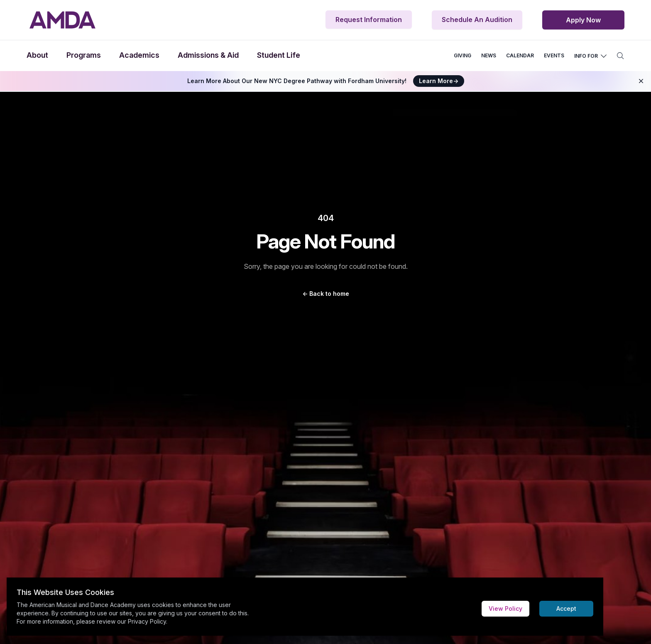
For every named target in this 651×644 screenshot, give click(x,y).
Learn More (439, 81)
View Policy (505, 608)
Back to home (326, 294)
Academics (139, 55)
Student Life (279, 55)
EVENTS (554, 55)
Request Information (369, 20)
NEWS (489, 55)
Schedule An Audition (477, 20)
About (37, 55)
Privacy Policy (147, 621)
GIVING (463, 55)
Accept (566, 608)
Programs (84, 55)
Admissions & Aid (208, 55)
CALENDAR (520, 55)
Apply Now (583, 20)
